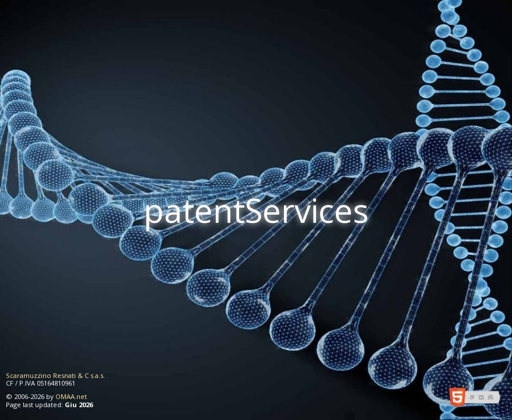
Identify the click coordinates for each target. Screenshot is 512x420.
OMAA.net (71, 396)
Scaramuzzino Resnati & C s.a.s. (55, 375)
